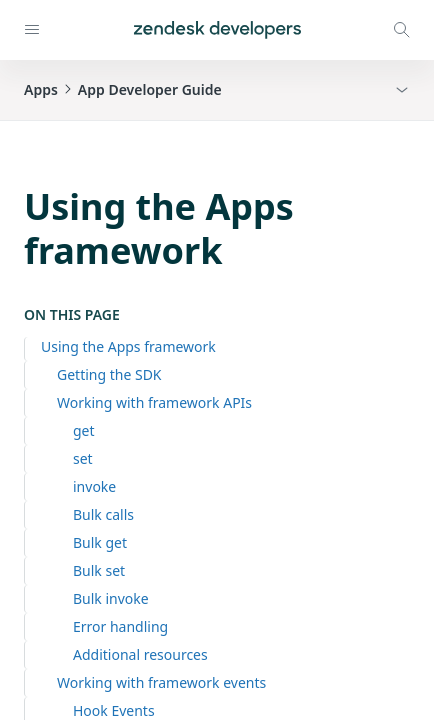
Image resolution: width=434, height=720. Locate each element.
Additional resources (140, 654)
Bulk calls (103, 514)
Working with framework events (161, 682)
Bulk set (99, 570)
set (83, 458)
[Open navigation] (32, 30)
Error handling (120, 626)
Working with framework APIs (154, 402)
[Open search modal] (402, 30)
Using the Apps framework (128, 346)
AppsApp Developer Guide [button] (123, 89)
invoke (94, 486)
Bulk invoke (111, 598)
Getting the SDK (109, 374)
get (84, 430)
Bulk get (100, 542)
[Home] (217, 30)
